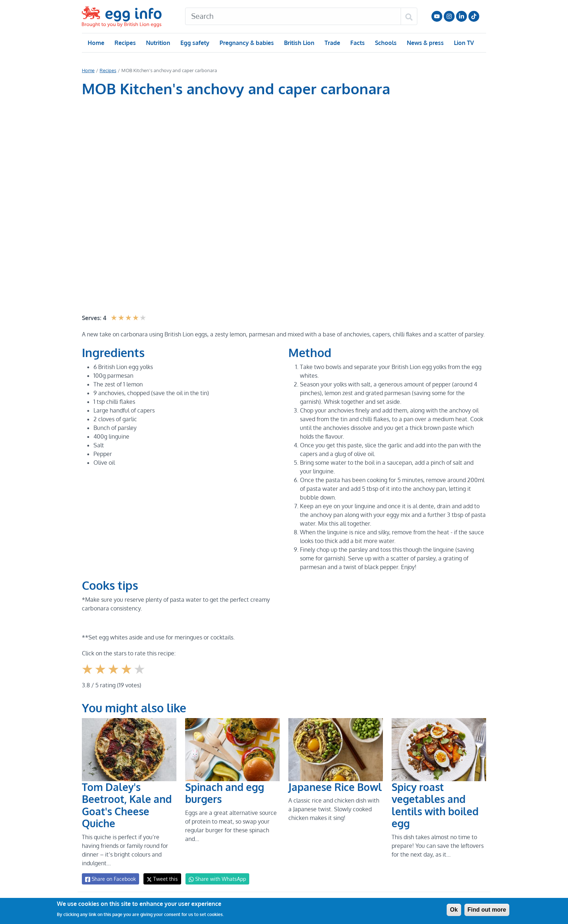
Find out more (487, 910)
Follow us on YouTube (437, 16)
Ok (454, 910)
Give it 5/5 (140, 675)
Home (96, 43)
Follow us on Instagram (449, 16)
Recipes (125, 43)
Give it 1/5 (88, 675)
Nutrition (158, 43)
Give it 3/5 (114, 675)
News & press (425, 43)
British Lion (299, 43)
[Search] (293, 16)
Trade (332, 43)
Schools (385, 43)
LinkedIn (461, 16)
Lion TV (463, 43)
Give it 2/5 (101, 675)
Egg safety (195, 43)
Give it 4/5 (127, 675)
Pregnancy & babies (246, 43)
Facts (357, 43)
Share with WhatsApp (214, 879)
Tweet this (160, 879)
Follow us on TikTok (474, 16)
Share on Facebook (110, 879)
